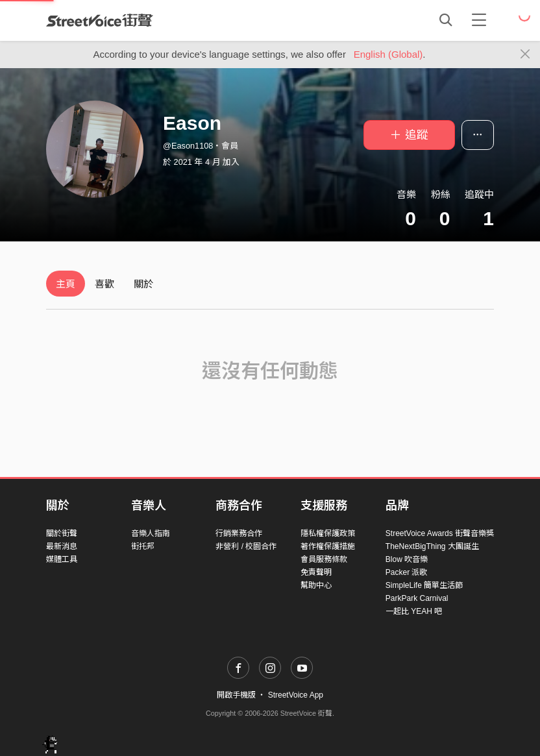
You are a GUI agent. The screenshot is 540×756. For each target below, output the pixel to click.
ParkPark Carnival (417, 598)
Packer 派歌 (407, 572)
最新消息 (62, 546)
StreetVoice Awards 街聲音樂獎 (440, 533)
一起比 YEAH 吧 (414, 611)
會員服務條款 (324, 559)
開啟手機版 (236, 695)
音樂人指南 (151, 533)
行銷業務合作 (239, 533)
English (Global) (388, 54)
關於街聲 (62, 533)
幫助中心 (316, 585)
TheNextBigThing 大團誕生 (432, 546)
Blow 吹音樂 (407, 559)
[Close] (525, 55)
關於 (143, 284)
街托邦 (143, 546)
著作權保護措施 (328, 546)
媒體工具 (62, 559)
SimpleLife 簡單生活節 (424, 585)
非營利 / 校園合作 (246, 546)
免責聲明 (316, 572)
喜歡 (104, 284)
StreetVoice (100, 20)
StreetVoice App (296, 695)
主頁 (66, 284)
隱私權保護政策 (328, 533)
